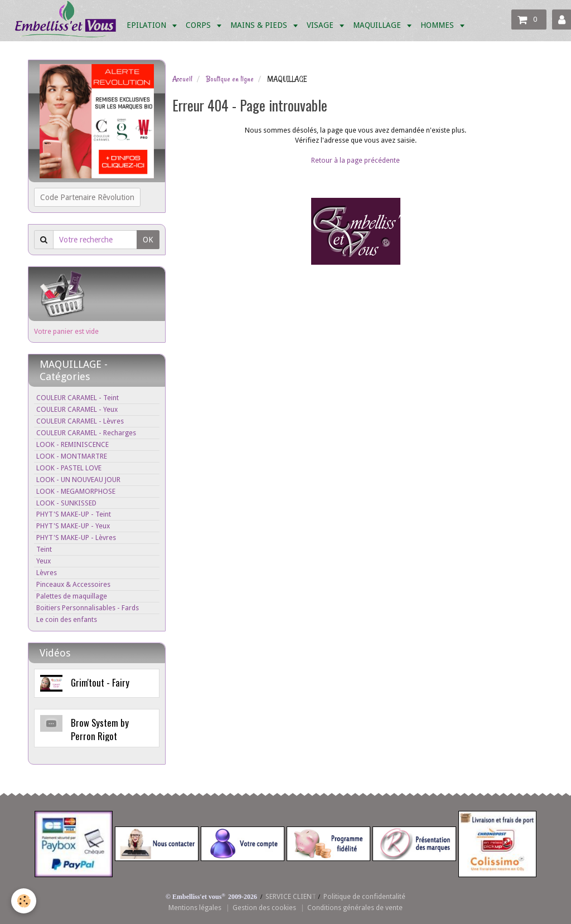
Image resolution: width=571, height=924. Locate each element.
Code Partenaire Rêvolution (87, 197)
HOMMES (438, 25)
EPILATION (147, 25)
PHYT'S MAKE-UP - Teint (74, 514)
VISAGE (321, 25)
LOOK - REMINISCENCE (72, 444)
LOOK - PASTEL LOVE (69, 468)
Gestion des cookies (264, 908)
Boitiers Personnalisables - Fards (88, 608)
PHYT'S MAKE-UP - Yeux (73, 526)
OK (148, 240)
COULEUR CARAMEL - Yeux (77, 409)
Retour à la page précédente (355, 160)
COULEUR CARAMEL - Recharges (86, 433)
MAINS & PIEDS (260, 25)
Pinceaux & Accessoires (73, 584)
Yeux (43, 561)
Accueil (182, 79)
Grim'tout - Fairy (100, 682)
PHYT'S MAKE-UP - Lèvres (76, 538)
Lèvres (47, 573)
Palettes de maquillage (72, 596)
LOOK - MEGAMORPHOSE (76, 491)
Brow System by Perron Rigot (100, 729)
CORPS (199, 25)
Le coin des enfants (67, 619)
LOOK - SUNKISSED (66, 503)
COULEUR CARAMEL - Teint (78, 398)
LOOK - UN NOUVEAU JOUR (78, 480)
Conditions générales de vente (355, 908)
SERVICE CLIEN (289, 896)
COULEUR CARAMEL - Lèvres (80, 421)
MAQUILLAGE (378, 25)
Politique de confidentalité (364, 896)
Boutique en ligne (230, 79)
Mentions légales (195, 908)
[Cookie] (24, 901)
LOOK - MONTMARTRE (72, 456)
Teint (44, 549)
